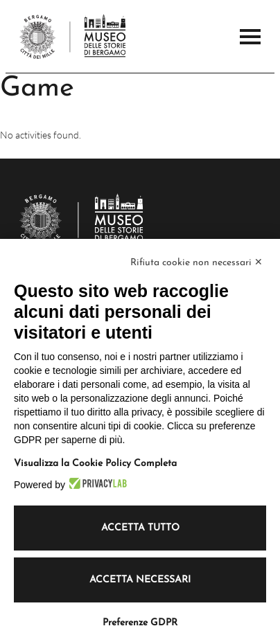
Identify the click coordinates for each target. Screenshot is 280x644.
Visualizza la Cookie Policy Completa (95, 464)
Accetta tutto (140, 528)
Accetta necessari (140, 580)
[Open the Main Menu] (250, 37)
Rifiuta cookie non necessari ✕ (196, 263)
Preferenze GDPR (140, 623)
